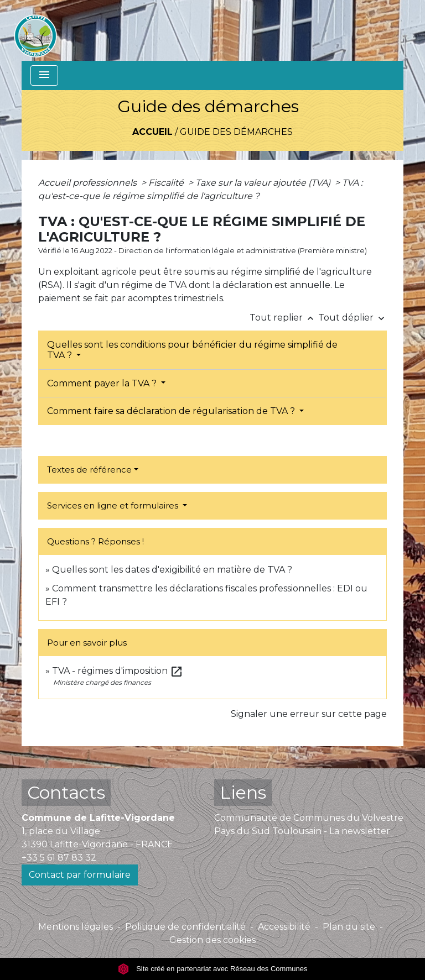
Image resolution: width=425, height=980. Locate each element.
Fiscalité (167, 183)
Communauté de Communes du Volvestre (309, 818)
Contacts (66, 792)
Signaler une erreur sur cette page (309, 714)
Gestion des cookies (212, 940)
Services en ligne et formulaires (114, 505)
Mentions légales (76, 927)
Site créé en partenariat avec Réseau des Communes (213, 969)
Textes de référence (89, 470)
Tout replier (284, 318)
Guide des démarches (236, 132)
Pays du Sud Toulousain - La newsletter (302, 831)
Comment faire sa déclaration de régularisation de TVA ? (172, 411)
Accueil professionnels (89, 183)
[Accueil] (35, 30)
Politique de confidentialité (185, 927)
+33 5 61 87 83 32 (59, 858)
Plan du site (349, 927)
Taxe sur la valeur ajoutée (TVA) (264, 183)
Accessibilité (284, 927)
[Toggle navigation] (44, 75)
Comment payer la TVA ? (103, 383)
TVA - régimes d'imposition (118, 671)
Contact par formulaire (80, 875)
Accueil (152, 132)
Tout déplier (353, 318)
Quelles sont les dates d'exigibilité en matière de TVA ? (172, 570)
